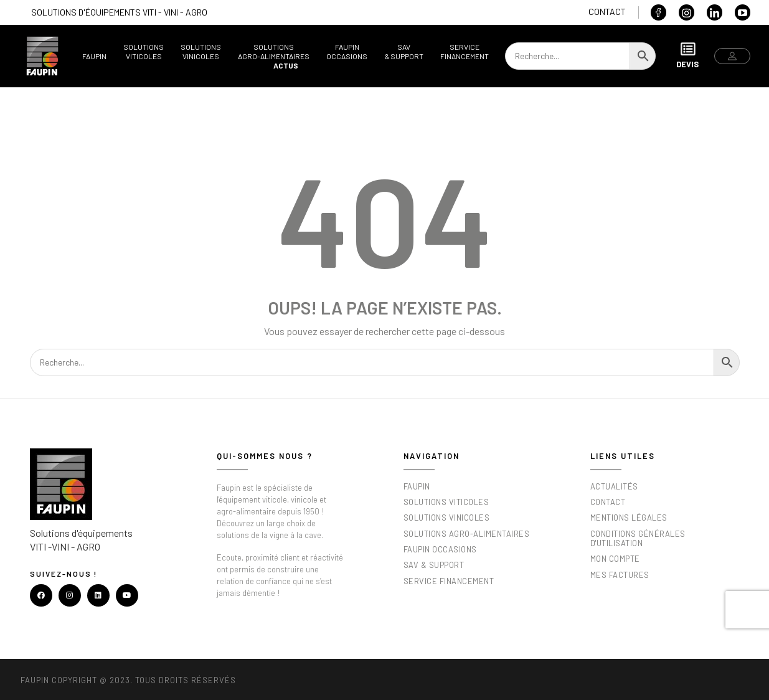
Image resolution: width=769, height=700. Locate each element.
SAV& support (404, 51)
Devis (687, 55)
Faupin (94, 56)
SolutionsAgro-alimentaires (274, 51)
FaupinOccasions (347, 51)
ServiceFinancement (465, 51)
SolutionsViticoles (144, 51)
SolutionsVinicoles (201, 51)
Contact (607, 12)
